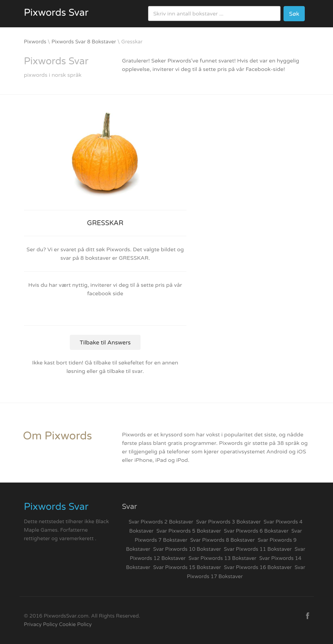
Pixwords (35, 42)
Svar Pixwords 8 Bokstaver (222, 540)
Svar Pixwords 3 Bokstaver (228, 522)
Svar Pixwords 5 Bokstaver (189, 531)
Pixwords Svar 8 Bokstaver (84, 42)
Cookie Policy (75, 624)
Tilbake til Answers (105, 343)
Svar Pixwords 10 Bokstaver (187, 549)
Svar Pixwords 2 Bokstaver (161, 522)
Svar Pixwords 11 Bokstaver (258, 549)
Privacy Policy (41, 624)
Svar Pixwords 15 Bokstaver (187, 567)
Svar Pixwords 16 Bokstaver (258, 567)
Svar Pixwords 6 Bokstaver (256, 531)
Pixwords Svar (56, 13)
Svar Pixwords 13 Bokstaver (223, 558)
